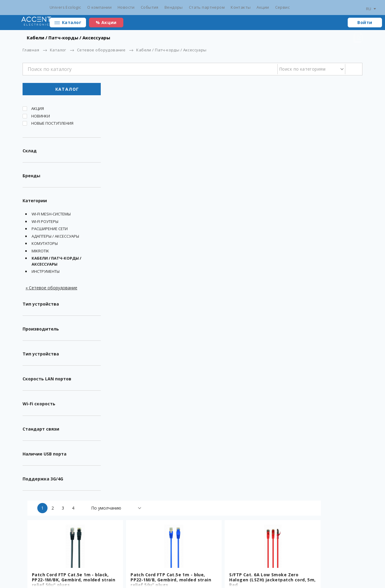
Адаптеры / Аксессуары (55, 237)
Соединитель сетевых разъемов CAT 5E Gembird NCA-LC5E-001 (230, 268)
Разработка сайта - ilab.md (61, 574)
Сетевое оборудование (101, 50)
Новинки (41, 117)
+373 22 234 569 (310, 564)
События (150, 7)
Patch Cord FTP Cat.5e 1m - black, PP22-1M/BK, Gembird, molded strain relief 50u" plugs (150, 164)
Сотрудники (278, 564)
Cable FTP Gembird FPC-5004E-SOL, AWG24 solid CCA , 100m (234, 475)
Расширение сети (50, 230)
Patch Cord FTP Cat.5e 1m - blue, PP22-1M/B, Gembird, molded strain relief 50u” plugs (235, 164)
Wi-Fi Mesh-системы (51, 215)
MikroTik (40, 252)
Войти (365, 22)
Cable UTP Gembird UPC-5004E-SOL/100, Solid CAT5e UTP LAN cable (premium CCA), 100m (320, 477)
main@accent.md (346, 564)
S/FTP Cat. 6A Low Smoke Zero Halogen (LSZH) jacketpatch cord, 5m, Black (149, 268)
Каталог (72, 22)
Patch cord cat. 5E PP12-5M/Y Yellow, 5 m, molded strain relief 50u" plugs (318, 268)
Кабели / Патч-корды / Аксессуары (56, 263)
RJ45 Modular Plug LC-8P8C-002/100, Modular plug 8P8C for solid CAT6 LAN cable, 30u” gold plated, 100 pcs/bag (320, 375)
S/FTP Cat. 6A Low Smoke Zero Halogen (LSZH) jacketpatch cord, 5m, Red (319, 164)
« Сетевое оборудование (51, 289)
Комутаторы (45, 245)
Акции (263, 7)
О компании (99, 7)
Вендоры (174, 7)
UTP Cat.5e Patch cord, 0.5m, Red (147, 475)
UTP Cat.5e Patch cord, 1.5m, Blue (147, 370)
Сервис (283, 7)
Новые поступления (52, 125)
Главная (31, 50)
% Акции (106, 22)
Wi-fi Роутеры (45, 223)
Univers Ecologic (65, 7)
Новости (126, 7)
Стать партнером (207, 7)
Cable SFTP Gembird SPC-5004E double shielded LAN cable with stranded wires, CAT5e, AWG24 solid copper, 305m (235, 375)
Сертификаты (107, 564)
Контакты (241, 7)
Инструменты (46, 273)
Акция (38, 110)
